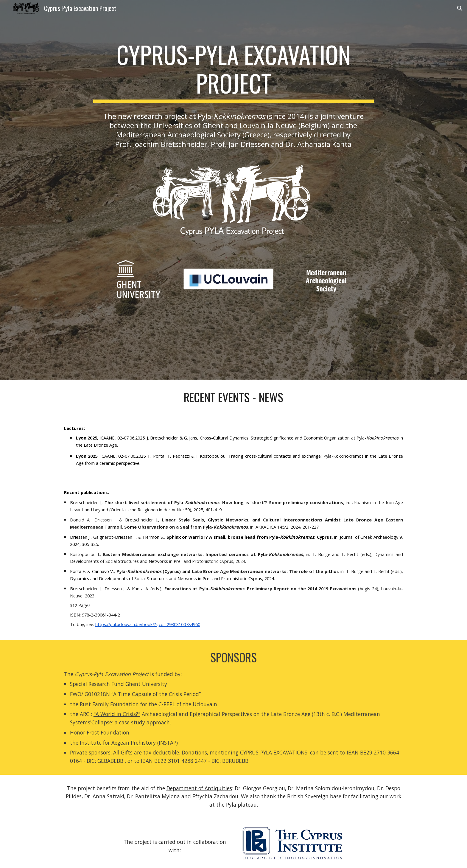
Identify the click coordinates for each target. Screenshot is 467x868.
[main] (233, 72)
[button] (460, 8)
